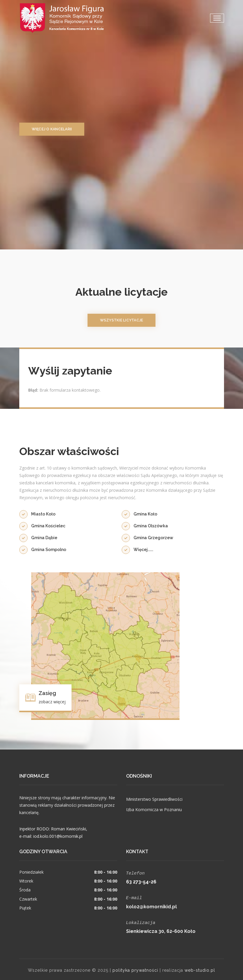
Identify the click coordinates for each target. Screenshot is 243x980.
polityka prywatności (135, 968)
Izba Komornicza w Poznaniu (154, 810)
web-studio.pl (200, 968)
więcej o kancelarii (52, 129)
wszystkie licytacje (122, 320)
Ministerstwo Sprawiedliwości (154, 799)
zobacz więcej (52, 702)
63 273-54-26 (141, 881)
